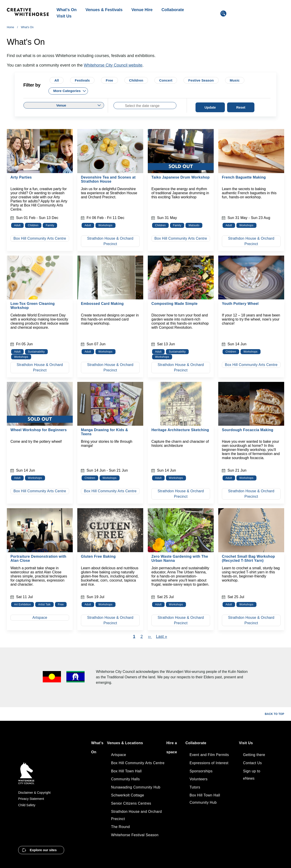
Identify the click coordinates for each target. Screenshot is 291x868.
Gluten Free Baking (98, 556)
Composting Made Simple (174, 304)
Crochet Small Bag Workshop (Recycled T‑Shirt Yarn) (248, 558)
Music (235, 80)
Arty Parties (21, 177)
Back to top (275, 714)
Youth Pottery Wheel (240, 304)
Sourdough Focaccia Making (248, 430)
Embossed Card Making (102, 304)
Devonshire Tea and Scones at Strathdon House (108, 179)
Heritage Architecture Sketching (180, 430)
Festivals (82, 80)
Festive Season (201, 80)
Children (136, 80)
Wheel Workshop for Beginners (39, 430)
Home (10, 27)
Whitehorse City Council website (113, 65)
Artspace (40, 618)
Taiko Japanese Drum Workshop (181, 177)
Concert (166, 80)
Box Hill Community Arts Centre (40, 238)
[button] (41, 850)
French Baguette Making (244, 177)
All (57, 80)
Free (109, 80)
